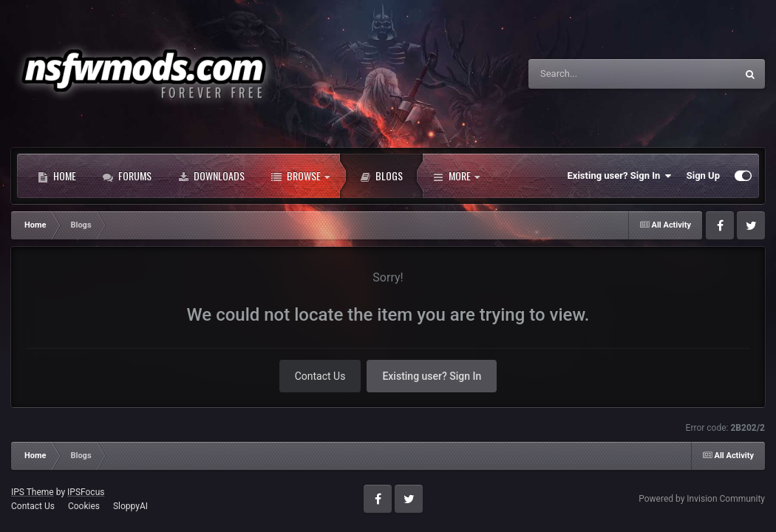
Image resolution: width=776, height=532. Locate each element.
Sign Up (703, 175)
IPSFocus (86, 492)
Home (57, 176)
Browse (300, 176)
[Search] (594, 74)
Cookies (84, 506)
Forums (127, 176)
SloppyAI (130, 506)
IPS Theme (33, 492)
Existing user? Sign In (620, 176)
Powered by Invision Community (702, 499)
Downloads (211, 176)
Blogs (381, 176)
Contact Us (320, 376)
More (456, 176)
